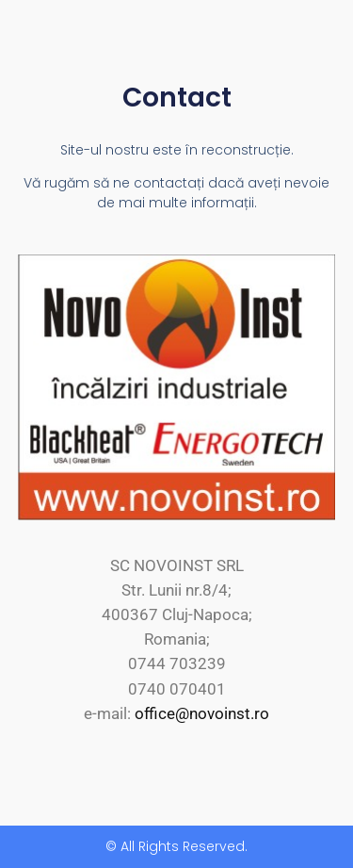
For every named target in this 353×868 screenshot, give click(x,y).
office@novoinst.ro (202, 713)
